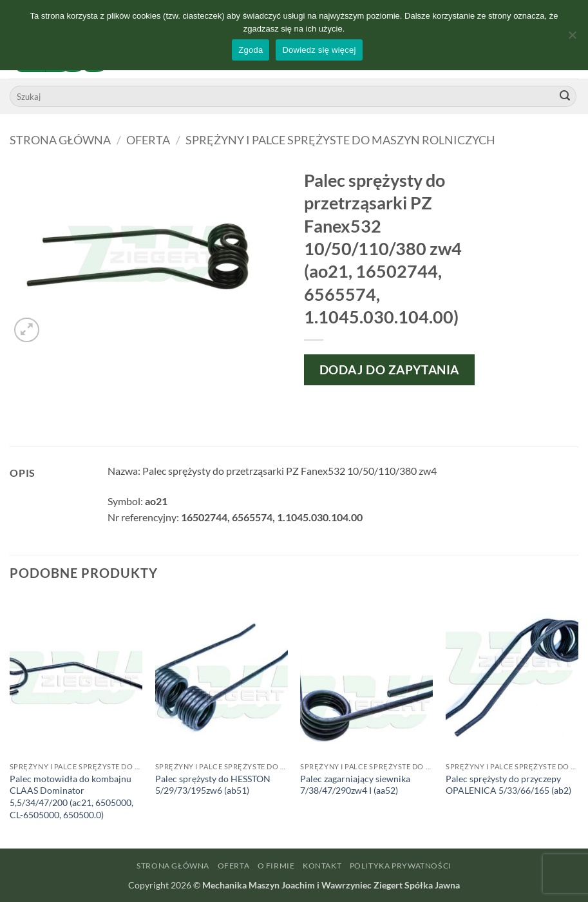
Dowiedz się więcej (319, 50)
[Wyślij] (565, 97)
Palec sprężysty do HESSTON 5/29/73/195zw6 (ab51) (213, 785)
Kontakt (322, 866)
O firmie (276, 866)
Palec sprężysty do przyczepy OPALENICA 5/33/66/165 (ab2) (508, 785)
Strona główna (60, 140)
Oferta (148, 140)
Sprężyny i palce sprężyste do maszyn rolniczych (340, 140)
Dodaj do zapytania (389, 369)
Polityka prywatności (401, 866)
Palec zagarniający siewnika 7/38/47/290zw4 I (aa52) (355, 785)
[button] (27, 330)
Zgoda (251, 50)
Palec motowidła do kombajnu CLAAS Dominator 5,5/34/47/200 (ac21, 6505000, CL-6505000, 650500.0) (71, 797)
